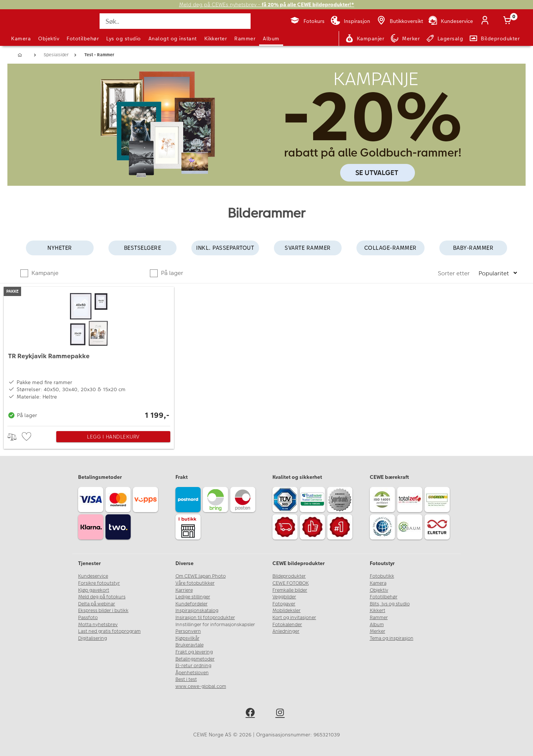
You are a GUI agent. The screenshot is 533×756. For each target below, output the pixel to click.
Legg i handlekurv (113, 437)
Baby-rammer (473, 248)
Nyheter (60, 248)
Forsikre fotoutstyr (99, 583)
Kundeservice (93, 576)
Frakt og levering (194, 652)
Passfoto (88, 618)
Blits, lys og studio (390, 604)
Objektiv (49, 38)
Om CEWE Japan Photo (201, 576)
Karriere (184, 590)
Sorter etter (455, 273)
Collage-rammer (390, 248)
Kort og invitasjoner (294, 618)
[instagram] (281, 714)
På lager (171, 273)
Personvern (188, 631)
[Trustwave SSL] (314, 501)
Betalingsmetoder (195, 659)
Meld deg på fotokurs (102, 597)
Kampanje (44, 273)
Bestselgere (143, 248)
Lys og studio (124, 38)
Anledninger (286, 631)
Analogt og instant (173, 38)
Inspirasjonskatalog (197, 611)
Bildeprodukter (289, 576)
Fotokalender (287, 625)
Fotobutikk (382, 576)
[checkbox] (27, 437)
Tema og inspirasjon (392, 638)
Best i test (186, 679)
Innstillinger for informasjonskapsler (215, 625)
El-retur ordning (193, 666)
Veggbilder (284, 597)
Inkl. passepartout (225, 248)
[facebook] (252, 714)
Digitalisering (93, 638)
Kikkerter (216, 38)
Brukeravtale (190, 645)
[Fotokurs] (307, 21)
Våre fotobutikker (195, 583)
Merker (378, 631)
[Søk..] (175, 21)
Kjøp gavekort (94, 590)
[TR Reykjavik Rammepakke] (89, 354)
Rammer (245, 38)
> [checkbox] (15, 437)
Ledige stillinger (193, 597)
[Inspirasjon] (350, 21)
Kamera (21, 38)
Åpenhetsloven (192, 673)
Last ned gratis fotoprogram (109, 631)
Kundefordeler (192, 604)
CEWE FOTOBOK (291, 583)
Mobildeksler (286, 611)
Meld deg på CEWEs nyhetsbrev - (267, 5)
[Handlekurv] (509, 21)
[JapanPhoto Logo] (31, 27)
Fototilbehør (83, 38)
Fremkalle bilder (290, 590)
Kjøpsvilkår (187, 638)
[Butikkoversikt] (399, 21)
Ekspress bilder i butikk (103, 611)
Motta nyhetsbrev (98, 625)
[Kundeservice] (450, 21)
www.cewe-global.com (201, 686)
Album (271, 38)
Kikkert (378, 611)
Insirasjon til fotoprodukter (205, 618)
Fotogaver (284, 604)
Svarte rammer (308, 248)
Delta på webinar (97, 604)
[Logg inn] (486, 21)
